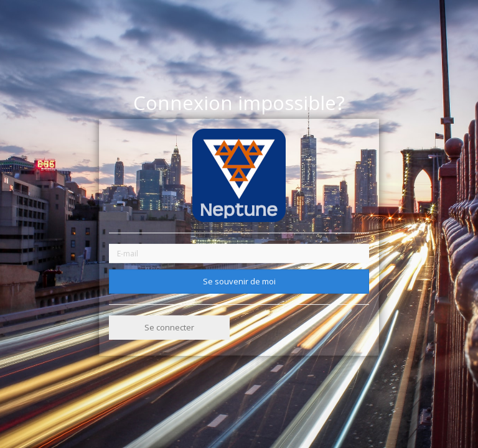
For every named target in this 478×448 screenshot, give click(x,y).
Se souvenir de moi (239, 281)
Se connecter (169, 327)
